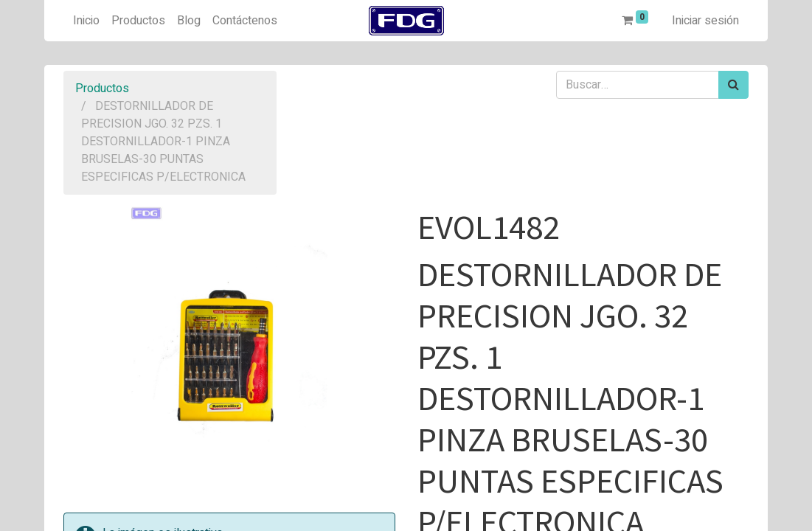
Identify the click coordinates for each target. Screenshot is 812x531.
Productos (102, 88)
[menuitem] (86, 21)
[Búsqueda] (733, 85)
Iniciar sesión (705, 21)
